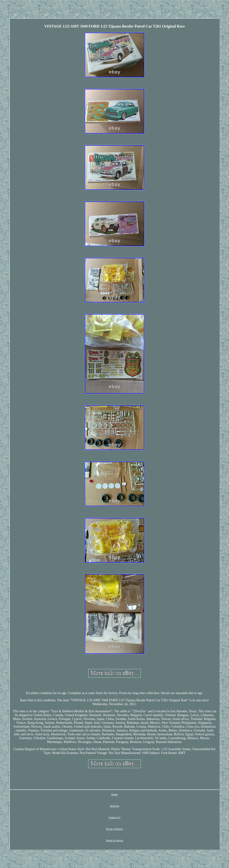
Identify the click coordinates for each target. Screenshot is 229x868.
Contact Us (114, 817)
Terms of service (114, 840)
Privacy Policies (114, 829)
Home (115, 794)
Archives (114, 806)
